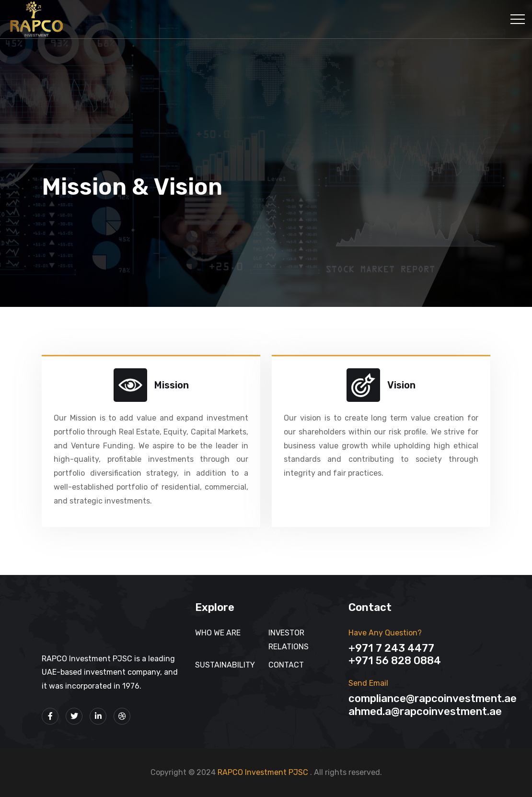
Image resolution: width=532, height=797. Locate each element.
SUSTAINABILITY (225, 665)
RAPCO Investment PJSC (264, 772)
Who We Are (218, 633)
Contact (286, 665)
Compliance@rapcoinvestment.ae (433, 698)
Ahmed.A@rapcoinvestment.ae (425, 711)
